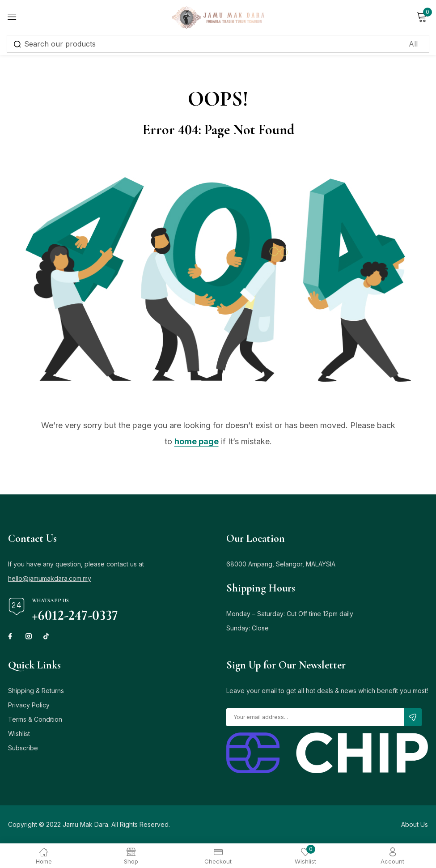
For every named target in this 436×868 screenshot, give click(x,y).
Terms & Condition (35, 719)
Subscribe (23, 748)
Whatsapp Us (50, 600)
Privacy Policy (29, 705)
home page (197, 441)
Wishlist (19, 734)
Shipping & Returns (36, 691)
